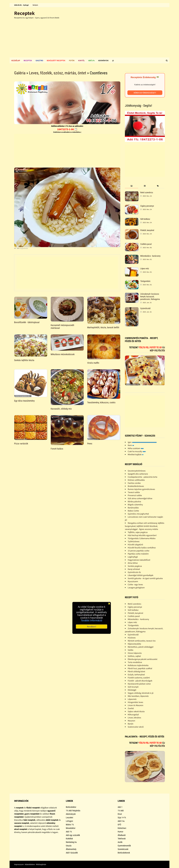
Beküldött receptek (56, 60)
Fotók (72, 60)
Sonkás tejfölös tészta (24, 360)
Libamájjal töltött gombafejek (141, 575)
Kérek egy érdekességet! (145, 93)
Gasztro (39, 60)
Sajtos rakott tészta (136, 711)
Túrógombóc (145, 281)
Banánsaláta (133, 508)
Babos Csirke (133, 511)
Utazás (69, 846)
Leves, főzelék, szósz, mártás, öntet (58, 73)
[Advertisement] (89, 40)
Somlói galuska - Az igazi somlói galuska (145, 578)
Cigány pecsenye (147, 206)
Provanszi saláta (135, 495)
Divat (120, 814)
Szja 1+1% (122, 818)
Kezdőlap (16, 60)
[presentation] (131, 186)
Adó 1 (120, 807)
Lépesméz (132, 699)
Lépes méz (145, 269)
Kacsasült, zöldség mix (61, 409)
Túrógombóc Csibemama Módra (142, 538)
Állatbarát (122, 835)
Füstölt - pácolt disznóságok (140, 681)
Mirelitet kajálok (136, 454)
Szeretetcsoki (123, 849)
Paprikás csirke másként (138, 554)
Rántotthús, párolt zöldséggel (141, 647)
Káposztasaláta (134, 644)
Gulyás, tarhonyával (136, 675)
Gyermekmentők (124, 846)
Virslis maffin (93, 363)
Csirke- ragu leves (135, 584)
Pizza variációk (21, 444)
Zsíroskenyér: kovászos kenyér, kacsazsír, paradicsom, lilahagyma (150, 297)
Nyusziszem (133, 581)
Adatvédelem (30, 864)
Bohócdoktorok (124, 853)
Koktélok (69, 839)
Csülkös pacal (146, 244)
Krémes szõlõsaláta (136, 480)
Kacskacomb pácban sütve (139, 684)
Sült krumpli (133, 687)
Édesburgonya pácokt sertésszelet (143, 659)
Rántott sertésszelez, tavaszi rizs (142, 641)
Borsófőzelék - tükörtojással (27, 322)
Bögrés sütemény (135, 505)
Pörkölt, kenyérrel (147, 230)
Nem (131, 445)
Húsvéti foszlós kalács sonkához (142, 548)
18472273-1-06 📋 (67, 129)
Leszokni (69, 818)
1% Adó (121, 811)
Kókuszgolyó (133, 714)
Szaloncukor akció (136, 727)
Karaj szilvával (134, 569)
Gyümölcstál (145, 308)
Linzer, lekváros (134, 718)
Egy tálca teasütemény (24, 401)
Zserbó (131, 708)
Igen (142, 442)
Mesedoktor (71, 828)
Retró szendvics (147, 192)
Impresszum (19, 864)
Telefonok (122, 839)
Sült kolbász (145, 219)
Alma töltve (133, 563)
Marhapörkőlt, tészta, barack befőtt (103, 327)
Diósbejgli (132, 690)
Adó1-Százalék (72, 853)
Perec (90, 444)
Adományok (103, 60)
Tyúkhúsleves (134, 541)
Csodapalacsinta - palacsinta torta (142, 477)
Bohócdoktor (71, 807)
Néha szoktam (136, 448)
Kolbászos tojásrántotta (138, 665)
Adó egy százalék (73, 835)
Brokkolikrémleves (136, 486)
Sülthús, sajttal (134, 656)
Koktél (81, 60)
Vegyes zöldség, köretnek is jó (141, 693)
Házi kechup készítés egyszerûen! (142, 535)
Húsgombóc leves (135, 702)
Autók (120, 842)
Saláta (130, 650)
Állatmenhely (71, 849)
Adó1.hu (121, 821)
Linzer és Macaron (136, 705)
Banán (131, 724)
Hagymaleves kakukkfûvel (139, 560)
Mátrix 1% (70, 825)
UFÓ (119, 825)
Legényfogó (133, 557)
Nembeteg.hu (71, 842)
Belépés (35, 5)
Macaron (131, 721)
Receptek (24, 13)
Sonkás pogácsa (135, 566)
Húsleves (132, 638)
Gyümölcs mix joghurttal (138, 514)
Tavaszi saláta (134, 492)
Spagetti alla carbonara (138, 474)
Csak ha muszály (137, 451)
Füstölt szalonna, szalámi (139, 678)
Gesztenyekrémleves (137, 471)
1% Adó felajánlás (73, 811)
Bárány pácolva (134, 501)
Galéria (20, 73)
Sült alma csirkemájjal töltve (140, 498)
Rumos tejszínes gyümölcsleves (141, 489)
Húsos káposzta (135, 653)
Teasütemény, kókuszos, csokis (101, 402)
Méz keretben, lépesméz (138, 696)
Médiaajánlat (41, 864)
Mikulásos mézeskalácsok (63, 354)
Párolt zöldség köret (136, 671)
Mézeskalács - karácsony (150, 256)
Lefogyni (69, 821)
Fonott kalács (57, 449)
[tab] (131, 186)
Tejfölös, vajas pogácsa (138, 532)
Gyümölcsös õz (134, 572)
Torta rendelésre (135, 662)
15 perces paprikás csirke (139, 551)
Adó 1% (91, 60)
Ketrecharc (122, 828)
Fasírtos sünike (134, 483)
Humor (120, 832)
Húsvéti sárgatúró (135, 544)
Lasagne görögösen (136, 588)
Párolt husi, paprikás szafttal (140, 668)
